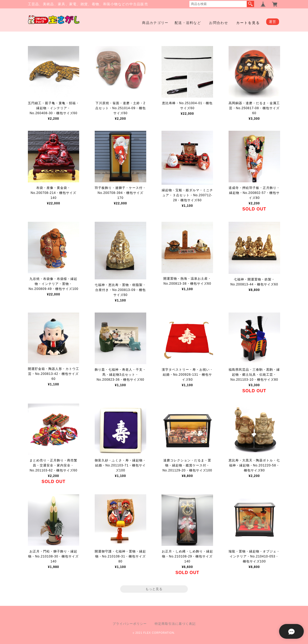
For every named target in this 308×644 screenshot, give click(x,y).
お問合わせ (219, 23)
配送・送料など (188, 23)
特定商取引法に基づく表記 (175, 624)
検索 (250, 4)
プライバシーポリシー (130, 624)
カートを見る (248, 23)
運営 (273, 22)
